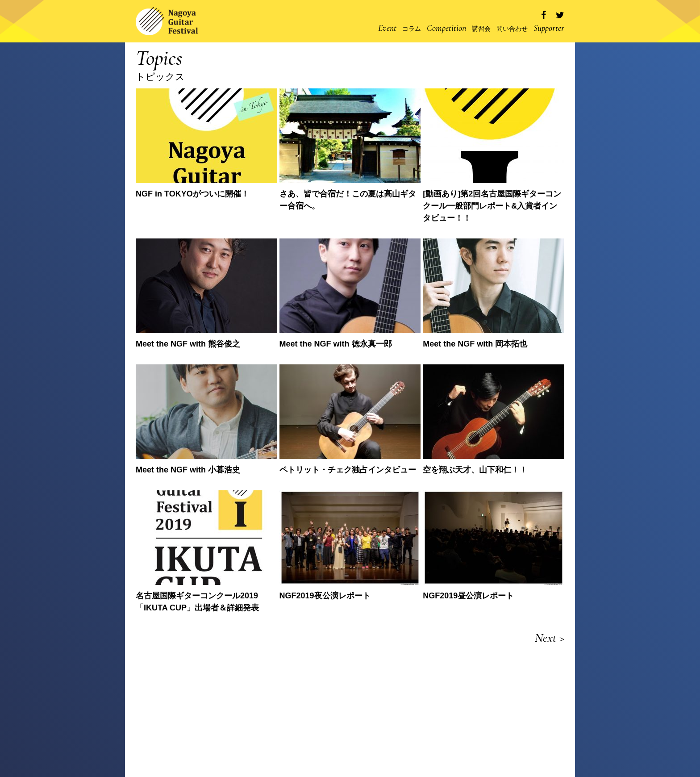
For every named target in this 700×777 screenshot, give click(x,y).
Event (387, 28)
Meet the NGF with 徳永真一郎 (336, 344)
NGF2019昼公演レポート (468, 596)
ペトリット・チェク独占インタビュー (348, 470)
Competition (446, 28)
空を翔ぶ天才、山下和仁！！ (475, 470)
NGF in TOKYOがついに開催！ (192, 194)
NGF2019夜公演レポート (325, 596)
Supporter (549, 28)
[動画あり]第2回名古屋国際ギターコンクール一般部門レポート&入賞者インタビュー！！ (492, 206)
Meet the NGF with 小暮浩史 (188, 470)
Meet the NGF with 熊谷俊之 (188, 344)
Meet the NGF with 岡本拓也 (475, 344)
